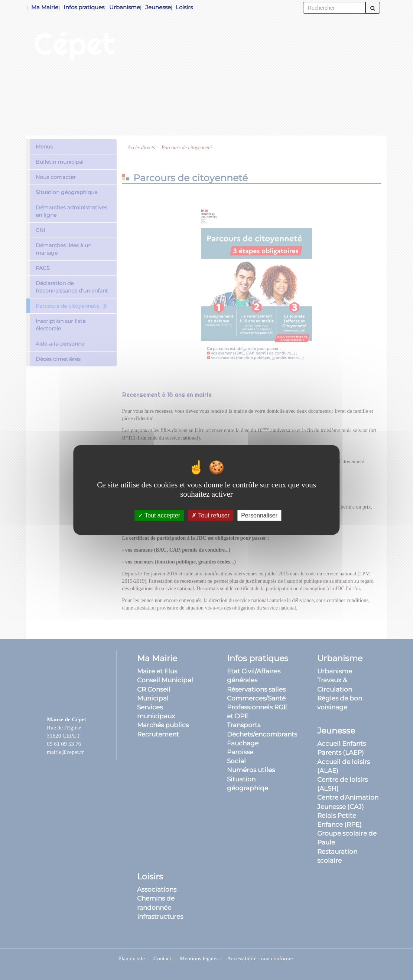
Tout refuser (211, 515)
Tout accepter (159, 515)
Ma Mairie (45, 7)
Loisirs (184, 7)
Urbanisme (125, 7)
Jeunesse (158, 7)
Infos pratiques (84, 7)
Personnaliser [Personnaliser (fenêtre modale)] (259, 515)
